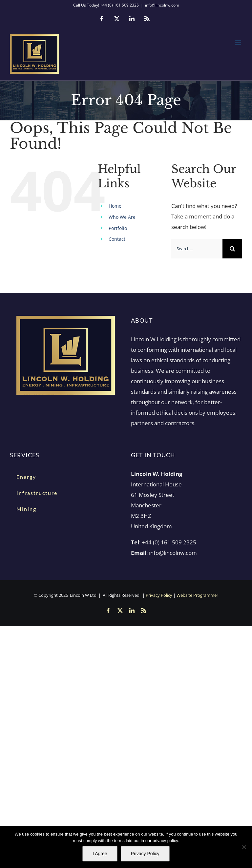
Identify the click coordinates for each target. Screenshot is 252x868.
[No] (244, 847)
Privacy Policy (159, 595)
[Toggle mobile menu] (239, 43)
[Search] (232, 249)
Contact (117, 239)
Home (115, 206)
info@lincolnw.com (162, 5)
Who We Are (122, 217)
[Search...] (197, 249)
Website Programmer (197, 595)
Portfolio (118, 228)
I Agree (100, 854)
